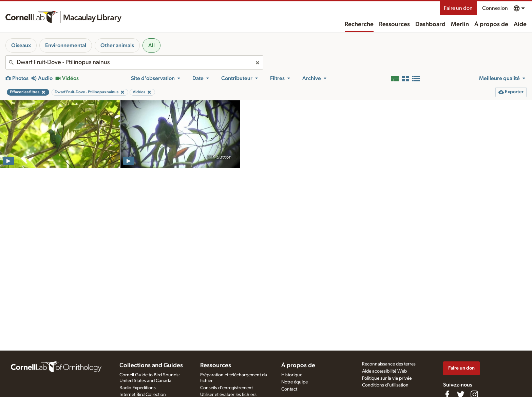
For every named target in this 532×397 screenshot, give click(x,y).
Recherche (359, 24)
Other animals (117, 45)
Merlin (460, 24)
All (151, 45)
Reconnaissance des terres (389, 364)
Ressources (394, 24)
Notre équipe (294, 382)
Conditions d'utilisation (385, 385)
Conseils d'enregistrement (226, 388)
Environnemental (66, 45)
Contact (289, 389)
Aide (520, 24)
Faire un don (458, 8)
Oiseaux (21, 45)
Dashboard (430, 24)
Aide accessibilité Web (384, 371)
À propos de (491, 24)
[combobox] (134, 62)
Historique (292, 375)
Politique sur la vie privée (387, 378)
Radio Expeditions (138, 388)
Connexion (495, 8)
